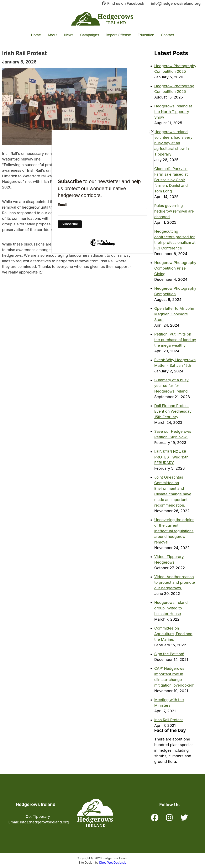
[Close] (152, 131)
